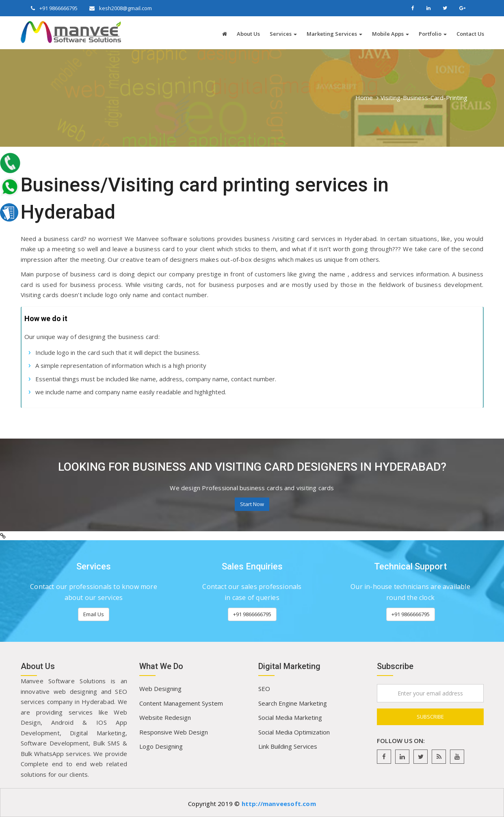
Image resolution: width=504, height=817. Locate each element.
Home (364, 98)
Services (283, 34)
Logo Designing (161, 746)
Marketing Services (334, 34)
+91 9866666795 (58, 8)
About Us (248, 34)
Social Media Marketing (290, 717)
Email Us (94, 614)
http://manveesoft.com (279, 804)
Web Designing (160, 689)
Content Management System (181, 703)
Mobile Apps (390, 34)
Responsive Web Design (174, 732)
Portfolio (433, 34)
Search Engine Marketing (293, 703)
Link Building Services (288, 746)
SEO (264, 689)
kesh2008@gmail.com (125, 8)
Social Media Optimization (294, 732)
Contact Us (470, 34)
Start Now (252, 504)
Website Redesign (165, 717)
